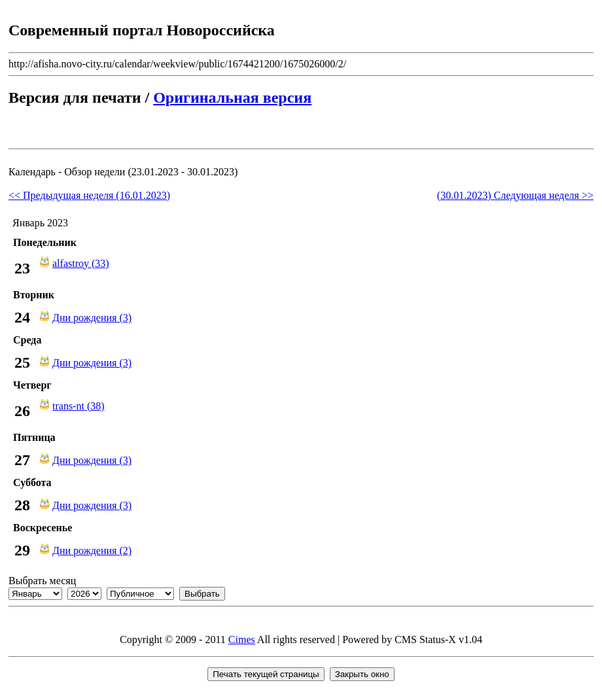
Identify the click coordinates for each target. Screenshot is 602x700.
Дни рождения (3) (92, 318)
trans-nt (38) (79, 406)
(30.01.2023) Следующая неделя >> (515, 195)
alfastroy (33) (81, 263)
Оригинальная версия (232, 97)
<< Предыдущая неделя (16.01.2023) (89, 195)
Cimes (242, 639)
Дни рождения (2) (92, 551)
